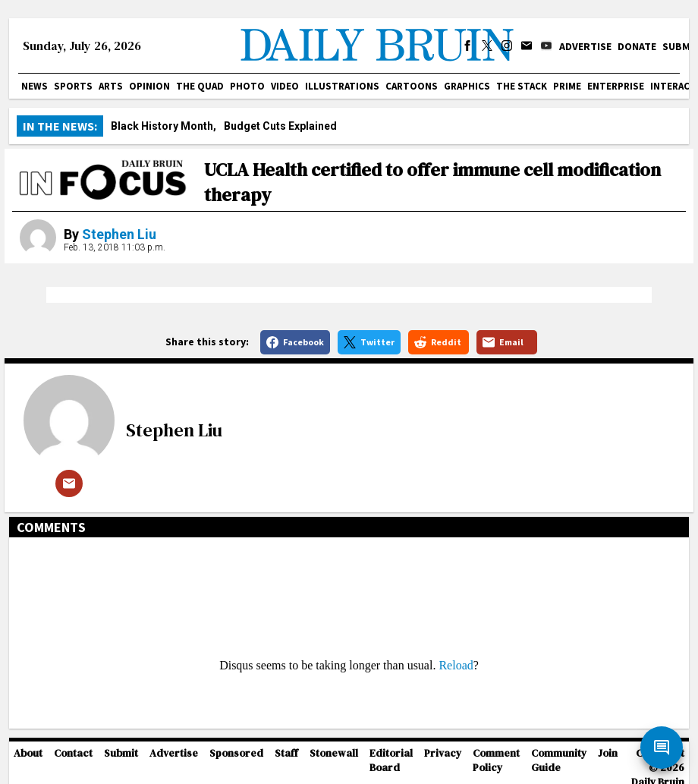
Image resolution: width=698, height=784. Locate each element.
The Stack (522, 86)
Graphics (467, 86)
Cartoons (412, 86)
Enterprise (616, 86)
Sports (73, 86)
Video (285, 86)
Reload (456, 665)
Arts (111, 86)
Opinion (149, 86)
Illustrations (342, 86)
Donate (637, 46)
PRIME (567, 86)
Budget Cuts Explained (280, 126)
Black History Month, (163, 126)
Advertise (585, 46)
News (35, 86)
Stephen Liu (119, 234)
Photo (247, 86)
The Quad (200, 86)
